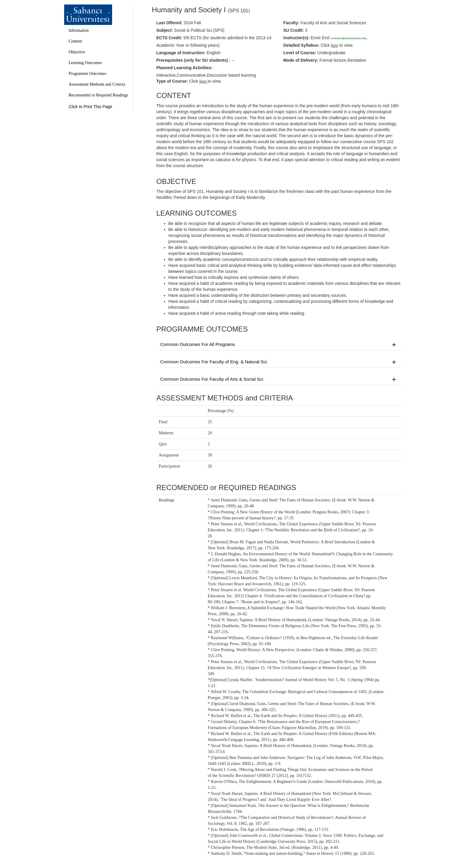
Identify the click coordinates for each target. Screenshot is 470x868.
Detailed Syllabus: (301, 45)
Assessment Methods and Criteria (97, 84)
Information (79, 30)
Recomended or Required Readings (98, 95)
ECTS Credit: (169, 38)
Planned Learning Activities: (185, 68)
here (204, 81)
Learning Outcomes (85, 63)
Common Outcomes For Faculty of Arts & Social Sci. (279, 379)
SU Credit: (293, 30)
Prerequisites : (193, 60)
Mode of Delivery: (301, 60)
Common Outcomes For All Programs (279, 345)
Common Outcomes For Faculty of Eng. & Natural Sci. (279, 362)
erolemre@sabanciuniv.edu (348, 38)
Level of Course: (300, 53)
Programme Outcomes (88, 74)
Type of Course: (172, 81)
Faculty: (291, 23)
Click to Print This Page (90, 107)
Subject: (165, 30)
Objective (77, 52)
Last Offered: (170, 23)
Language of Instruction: (181, 53)
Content (75, 41)
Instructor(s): (296, 38)
